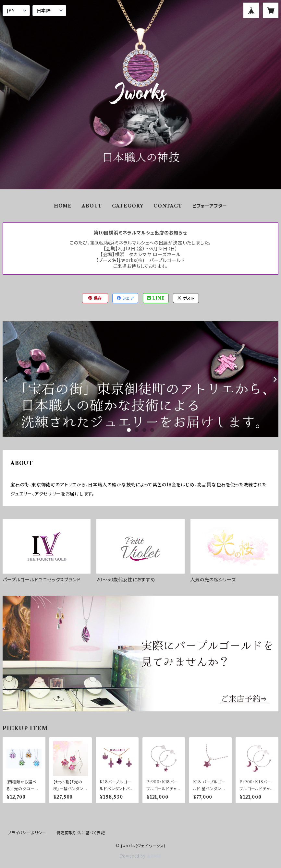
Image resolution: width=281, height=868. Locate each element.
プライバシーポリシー (27, 833)
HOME (63, 206)
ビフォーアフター (210, 206)
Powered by (141, 856)
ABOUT (92, 206)
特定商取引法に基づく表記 (81, 833)
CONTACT (168, 206)
